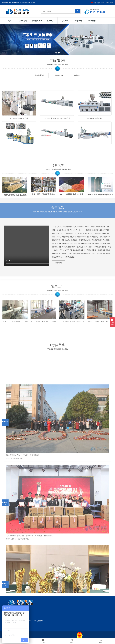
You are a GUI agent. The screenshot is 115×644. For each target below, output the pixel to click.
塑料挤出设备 (37, 21)
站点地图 (110, 3)
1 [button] (56, 53)
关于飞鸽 (23, 21)
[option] (57, 40)
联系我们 (102, 3)
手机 (72, 641)
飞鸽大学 (64, 21)
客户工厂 (51, 21)
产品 (43, 641)
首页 (9, 21)
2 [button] (59, 53)
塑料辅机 (77, 75)
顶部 (101, 641)
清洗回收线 (59, 75)
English (95, 3)
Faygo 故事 (78, 21)
